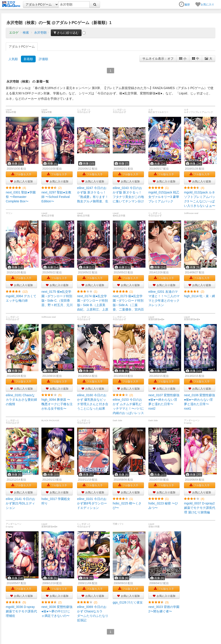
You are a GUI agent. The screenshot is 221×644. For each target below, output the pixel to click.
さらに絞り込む (66, 33)
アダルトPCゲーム (22, 47)
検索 (26, 33)
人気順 (13, 59)
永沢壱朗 (40, 33)
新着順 (28, 59)
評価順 (43, 59)
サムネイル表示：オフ (158, 59)
